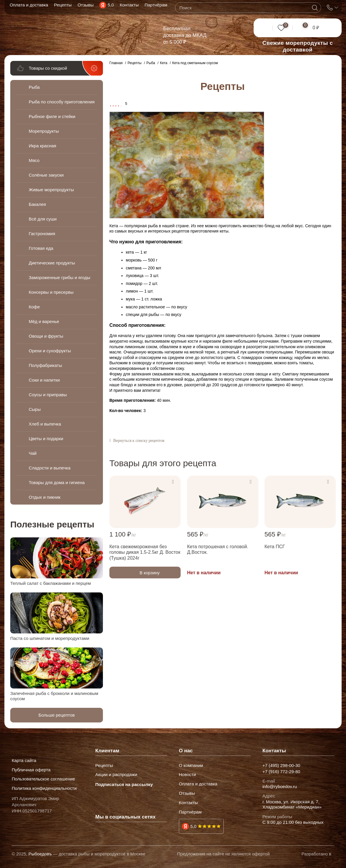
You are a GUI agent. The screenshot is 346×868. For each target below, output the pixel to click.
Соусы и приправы (48, 395)
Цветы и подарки (46, 439)
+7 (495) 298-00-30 (281, 766)
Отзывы (187, 793)
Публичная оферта (31, 770)
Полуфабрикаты (45, 365)
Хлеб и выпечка (45, 424)
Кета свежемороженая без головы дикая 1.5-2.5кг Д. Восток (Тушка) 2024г (145, 552)
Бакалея (37, 204)
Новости (187, 775)
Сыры (35, 409)
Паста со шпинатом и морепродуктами (50, 638)
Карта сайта (24, 761)
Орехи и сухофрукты (50, 351)
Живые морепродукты (51, 190)
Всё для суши (43, 219)
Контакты (188, 803)
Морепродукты (44, 131)
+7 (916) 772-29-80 (281, 772)
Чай (33, 453)
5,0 (193, 826)
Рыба (34, 87)
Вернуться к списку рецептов (139, 441)
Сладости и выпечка (50, 468)
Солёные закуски (46, 175)
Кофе (34, 307)
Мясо (34, 160)
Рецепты (104, 766)
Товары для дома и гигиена (57, 482)
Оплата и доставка (198, 784)
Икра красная (43, 146)
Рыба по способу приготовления (46, 102)
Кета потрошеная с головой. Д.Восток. (218, 549)
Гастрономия (42, 234)
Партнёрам (190, 812)
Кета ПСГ (275, 547)
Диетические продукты (52, 263)
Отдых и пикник (45, 497)
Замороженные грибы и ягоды (53, 277)
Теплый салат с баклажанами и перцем (51, 583)
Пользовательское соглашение (43, 779)
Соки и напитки (44, 380)
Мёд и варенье (44, 321)
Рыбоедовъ (40, 854)
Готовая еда (41, 248)
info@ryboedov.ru (280, 787)
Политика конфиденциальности (44, 788)
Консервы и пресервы (51, 292)
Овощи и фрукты (46, 336)
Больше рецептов (57, 715)
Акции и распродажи (116, 775)
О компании (191, 766)
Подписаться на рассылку (124, 784)
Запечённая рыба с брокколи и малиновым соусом (54, 696)
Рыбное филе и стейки (52, 116)
